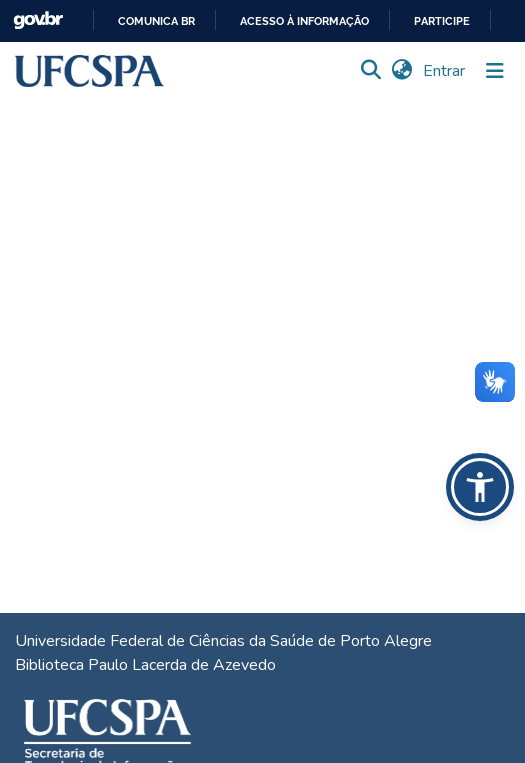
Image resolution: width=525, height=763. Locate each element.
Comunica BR (156, 21)
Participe (442, 21)
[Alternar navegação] (495, 71)
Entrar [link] (445, 71)
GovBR (38, 20)
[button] (89, 71)
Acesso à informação (304, 21)
